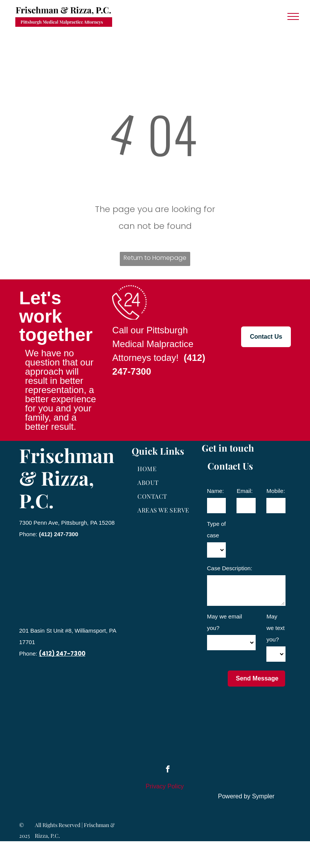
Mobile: (276, 491)
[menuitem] (165, 469)
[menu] (293, 16)
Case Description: (230, 568)
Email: (245, 491)
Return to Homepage (155, 258)
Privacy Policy (165, 786)
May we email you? (225, 622)
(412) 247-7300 (59, 534)
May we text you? (276, 628)
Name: (215, 491)
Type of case (216, 529)
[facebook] (168, 770)
